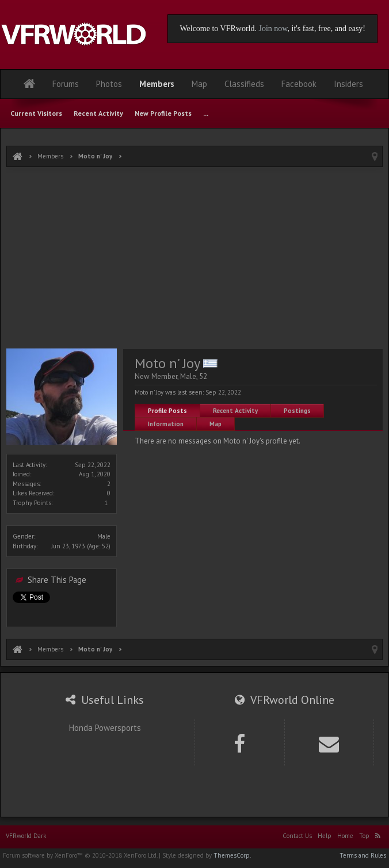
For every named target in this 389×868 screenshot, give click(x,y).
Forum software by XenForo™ (80, 855)
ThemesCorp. (232, 855)
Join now (273, 29)
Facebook (299, 84)
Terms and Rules (363, 855)
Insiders (348, 84)
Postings (297, 411)
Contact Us (297, 836)
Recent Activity (235, 411)
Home (345, 836)
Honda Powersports (105, 728)
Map (216, 424)
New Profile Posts (163, 113)
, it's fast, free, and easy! (327, 29)
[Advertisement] (194, 259)
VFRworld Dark (26, 836)
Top (364, 836)
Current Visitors (36, 113)
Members (157, 84)
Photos (109, 84)
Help (325, 836)
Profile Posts (167, 411)
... (206, 113)
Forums (66, 84)
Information (166, 424)
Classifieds (244, 84)
